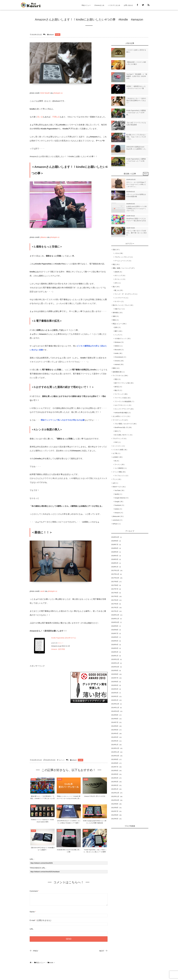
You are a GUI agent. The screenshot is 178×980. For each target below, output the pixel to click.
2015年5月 (115, 685)
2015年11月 (115, 663)
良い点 (40, 117)
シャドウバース (121, 298)
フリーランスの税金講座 (124, 402)
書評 (118, 331)
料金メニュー (86, 5)
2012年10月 (115, 800)
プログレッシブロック (124, 257)
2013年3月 (115, 782)
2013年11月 (115, 752)
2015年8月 (115, 674)
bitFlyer (117, 524)
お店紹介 (118, 457)
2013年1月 (115, 789)
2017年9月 (115, 582)
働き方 (118, 390)
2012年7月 (115, 811)
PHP (117, 442)
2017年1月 (115, 611)
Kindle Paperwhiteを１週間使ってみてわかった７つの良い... (136, 161)
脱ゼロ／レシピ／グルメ (123, 305)
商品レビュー (119, 324)
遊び (116, 287)
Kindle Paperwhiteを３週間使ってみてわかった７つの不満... (136, 113)
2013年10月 (115, 756)
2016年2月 (115, 652)
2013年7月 (115, 767)
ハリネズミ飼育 (120, 450)
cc (62, 93)
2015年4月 (115, 689)
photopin (57, 93)
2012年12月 (115, 793)
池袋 (116, 316)
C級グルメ (120, 309)
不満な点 (56, 117)
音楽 (116, 250)
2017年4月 (115, 600)
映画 (116, 320)
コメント (62, 760)
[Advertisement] (48, 687)
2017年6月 (115, 593)
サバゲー (119, 301)
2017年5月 (115, 596)
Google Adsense (121, 498)
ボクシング (120, 276)
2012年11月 (115, 796)
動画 (116, 368)
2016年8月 (115, 630)
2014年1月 (115, 745)
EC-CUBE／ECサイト (123, 435)
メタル (119, 253)
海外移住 (117, 313)
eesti (42, 591)
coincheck (117, 520)
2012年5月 (115, 819)
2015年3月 (115, 693)
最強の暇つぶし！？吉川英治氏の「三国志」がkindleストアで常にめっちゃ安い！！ (43, 799)
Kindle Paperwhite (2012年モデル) (64, 638)
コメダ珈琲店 (121, 468)
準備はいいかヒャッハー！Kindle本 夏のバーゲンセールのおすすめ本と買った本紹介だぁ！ (69, 799)
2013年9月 (115, 759)
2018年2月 (115, 563)
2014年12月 (115, 704)
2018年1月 (115, 567)
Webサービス (119, 487)
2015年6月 (115, 682)
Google (119, 502)
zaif (115, 483)
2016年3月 (115, 648)
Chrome (119, 361)
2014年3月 (115, 737)
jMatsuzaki (118, 516)
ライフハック (121, 394)
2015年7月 (115, 678)
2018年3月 (115, 559)
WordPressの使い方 (123, 427)
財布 (117, 327)
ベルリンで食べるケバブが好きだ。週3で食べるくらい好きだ (137, 233)
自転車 (118, 272)
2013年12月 (115, 748)
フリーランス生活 (122, 398)
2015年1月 (115, 700)
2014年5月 (115, 730)
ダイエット (120, 279)
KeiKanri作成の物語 (122, 413)
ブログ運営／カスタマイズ (125, 424)
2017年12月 (115, 570)
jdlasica (44, 237)
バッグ (118, 335)
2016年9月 (115, 626)
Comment (34, 891)
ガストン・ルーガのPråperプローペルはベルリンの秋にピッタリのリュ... (136, 184)
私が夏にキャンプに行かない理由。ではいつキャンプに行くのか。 (136, 137)
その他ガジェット (122, 339)
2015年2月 (115, 696)
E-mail (32, 920)
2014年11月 (115, 708)
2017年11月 (115, 574)
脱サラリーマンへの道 (124, 383)
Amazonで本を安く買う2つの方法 (95, 796)
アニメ (117, 479)
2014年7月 (115, 722)
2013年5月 (115, 774)
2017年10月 (115, 578)
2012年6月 (115, 815)
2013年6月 (115, 771)
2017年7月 (115, 589)
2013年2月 (115, 785)
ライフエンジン (121, 476)
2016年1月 (115, 656)
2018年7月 (115, 545)
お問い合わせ (128, 5)
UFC (117, 283)
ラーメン (119, 464)
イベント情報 (119, 472)
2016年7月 (115, 633)
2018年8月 (115, 541)
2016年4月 (115, 645)
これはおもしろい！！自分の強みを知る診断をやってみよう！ (136, 101)
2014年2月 (115, 741)
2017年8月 (115, 585)
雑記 (116, 264)
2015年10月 (115, 667)
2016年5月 (115, 641)
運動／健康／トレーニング (124, 268)
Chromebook (120, 357)
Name (32, 912)
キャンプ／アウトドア (124, 409)
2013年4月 (115, 778)
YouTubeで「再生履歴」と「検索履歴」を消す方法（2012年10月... (137, 76)
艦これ (119, 290)
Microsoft (119, 350)
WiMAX (118, 346)
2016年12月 (115, 615)
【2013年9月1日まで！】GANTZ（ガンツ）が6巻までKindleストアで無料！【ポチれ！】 (69, 823)
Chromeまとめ (99, 5)
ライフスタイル (120, 376)
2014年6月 (115, 726)
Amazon (54, 649)
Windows (119, 342)
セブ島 (116, 453)
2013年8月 (115, 763)
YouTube (119, 490)
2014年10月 (115, 711)
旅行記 (118, 387)
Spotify (118, 494)
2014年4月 (115, 733)
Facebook (119, 505)
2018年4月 (115, 556)
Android (119, 364)
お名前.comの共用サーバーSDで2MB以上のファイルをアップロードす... (136, 209)
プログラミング (119, 439)
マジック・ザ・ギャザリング (126, 294)
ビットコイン (119, 446)
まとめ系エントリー (121, 416)
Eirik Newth (45, 93)
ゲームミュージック (123, 261)
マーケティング (120, 420)
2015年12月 (115, 659)
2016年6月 (115, 637)
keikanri (51, 35)
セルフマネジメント (123, 405)
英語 (117, 379)
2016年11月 (115, 619)
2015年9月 (115, 671)
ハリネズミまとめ (114, 5)
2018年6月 (115, 548)
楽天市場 (61, 649)
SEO (118, 431)
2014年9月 (115, 715)
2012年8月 (115, 808)
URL (32, 929)
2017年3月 (115, 604)
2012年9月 (115, 804)
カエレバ (60, 643)
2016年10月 (115, 622)
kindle (58, 35)
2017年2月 (115, 608)
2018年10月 (115, 537)
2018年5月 (115, 552)
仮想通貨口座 (119, 372)
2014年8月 (115, 719)
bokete (118, 509)
